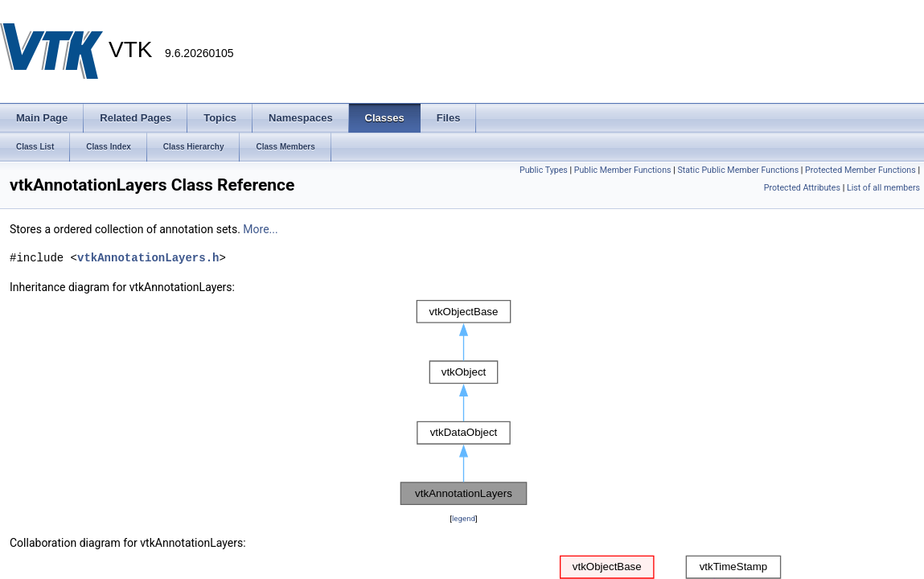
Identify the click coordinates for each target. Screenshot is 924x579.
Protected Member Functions (860, 170)
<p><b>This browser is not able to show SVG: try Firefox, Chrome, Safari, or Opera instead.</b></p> (464, 403)
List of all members (883, 188)
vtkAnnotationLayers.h (148, 258)
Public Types (544, 170)
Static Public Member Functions (738, 170)
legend (464, 518)
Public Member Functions (623, 170)
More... (260, 229)
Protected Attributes (802, 188)
